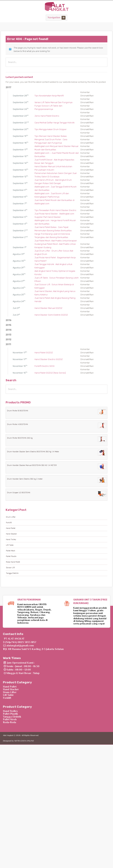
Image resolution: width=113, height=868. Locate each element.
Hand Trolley (11, 540)
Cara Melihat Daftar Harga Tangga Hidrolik (54, 123)
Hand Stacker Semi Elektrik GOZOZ (51, 315)
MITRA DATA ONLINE (24, 741)
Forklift (9, 523)
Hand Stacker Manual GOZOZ (48, 308)
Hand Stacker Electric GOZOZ (49, 359)
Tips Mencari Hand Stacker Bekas (51, 136)
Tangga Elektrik (12, 573)
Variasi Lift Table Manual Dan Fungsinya (53, 102)
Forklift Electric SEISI (44, 366)
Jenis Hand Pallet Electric (47, 116)
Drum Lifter (11, 517)
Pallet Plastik (11, 556)
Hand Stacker (11, 534)
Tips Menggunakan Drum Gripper (51, 129)
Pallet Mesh (11, 551)
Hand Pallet (11, 528)
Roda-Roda (10, 722)
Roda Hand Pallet (13, 562)
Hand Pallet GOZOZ (44, 353)
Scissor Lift (10, 568)
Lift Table (10, 545)
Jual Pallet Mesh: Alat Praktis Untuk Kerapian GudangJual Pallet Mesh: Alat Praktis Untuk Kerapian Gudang (56, 244)
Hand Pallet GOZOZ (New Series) (50, 373)
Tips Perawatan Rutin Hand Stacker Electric (55, 210)
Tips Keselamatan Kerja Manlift (49, 96)
